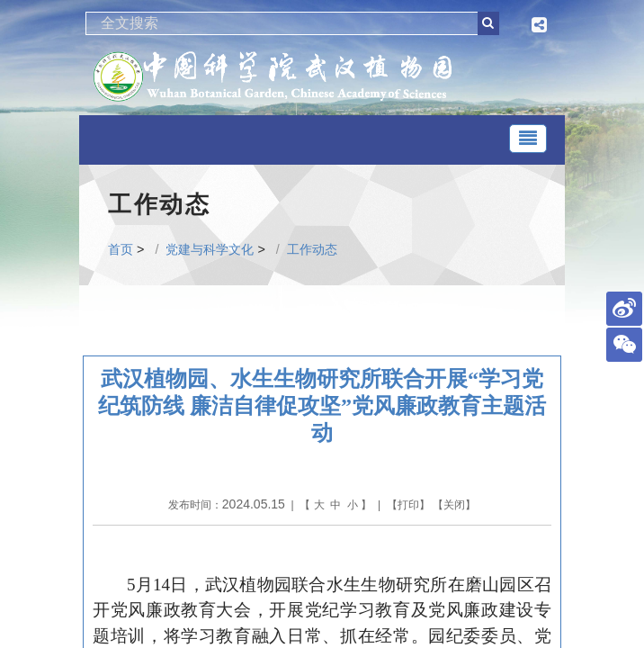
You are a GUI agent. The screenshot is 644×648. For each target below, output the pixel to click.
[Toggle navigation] (528, 139)
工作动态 (312, 249)
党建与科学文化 (210, 249)
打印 (408, 505)
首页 (121, 249)
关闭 (454, 505)
